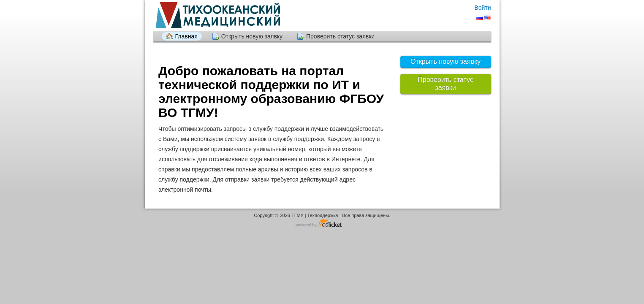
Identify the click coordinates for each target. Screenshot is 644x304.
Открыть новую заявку (252, 36)
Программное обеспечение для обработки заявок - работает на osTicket (322, 224)
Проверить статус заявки (340, 36)
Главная (186, 36)
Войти (482, 8)
